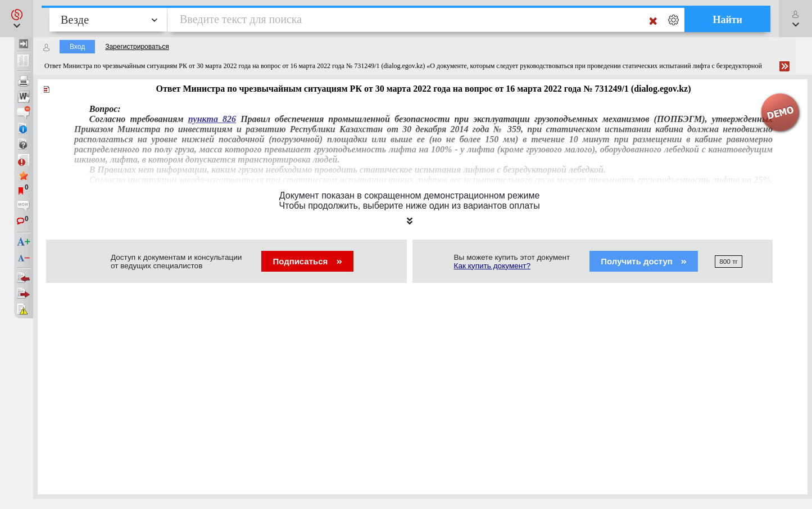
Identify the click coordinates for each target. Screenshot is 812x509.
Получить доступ (644, 261)
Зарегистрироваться (137, 47)
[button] (17, 19)
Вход (77, 47)
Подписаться (307, 261)
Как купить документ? (493, 266)
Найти (727, 20)
